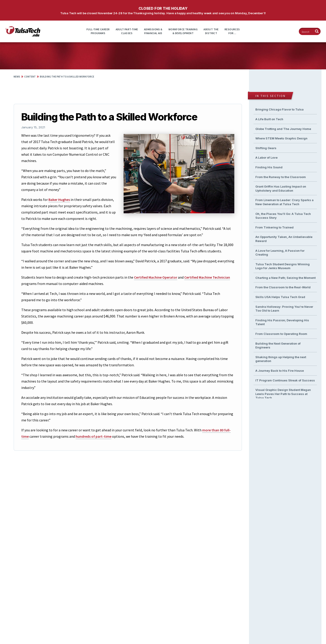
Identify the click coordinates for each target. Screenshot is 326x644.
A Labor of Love (266, 157)
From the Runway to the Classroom (281, 177)
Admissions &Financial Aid (153, 31)
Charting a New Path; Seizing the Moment (285, 278)
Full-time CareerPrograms (98, 31)
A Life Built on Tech (269, 119)
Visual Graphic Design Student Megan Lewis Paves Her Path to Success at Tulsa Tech (283, 394)
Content (30, 77)
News (17, 77)
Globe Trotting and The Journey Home (283, 129)
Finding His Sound (269, 167)
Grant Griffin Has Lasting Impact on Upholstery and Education (281, 188)
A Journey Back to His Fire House (280, 371)
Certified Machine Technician (207, 277)
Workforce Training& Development (183, 31)
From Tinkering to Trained (274, 227)
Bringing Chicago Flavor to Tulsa (279, 109)
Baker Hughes (59, 200)
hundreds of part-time (93, 436)
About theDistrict (211, 31)
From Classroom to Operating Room (281, 334)
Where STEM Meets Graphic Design (281, 138)
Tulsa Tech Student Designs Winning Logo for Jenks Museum (283, 266)
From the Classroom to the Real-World (283, 287)
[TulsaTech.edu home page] (23, 35)
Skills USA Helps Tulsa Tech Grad (280, 297)
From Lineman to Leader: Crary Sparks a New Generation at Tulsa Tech (284, 202)
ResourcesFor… (232, 31)
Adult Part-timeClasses (127, 31)
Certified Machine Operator (156, 277)
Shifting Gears (266, 148)
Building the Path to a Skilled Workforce (67, 77)
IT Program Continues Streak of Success (285, 380)
